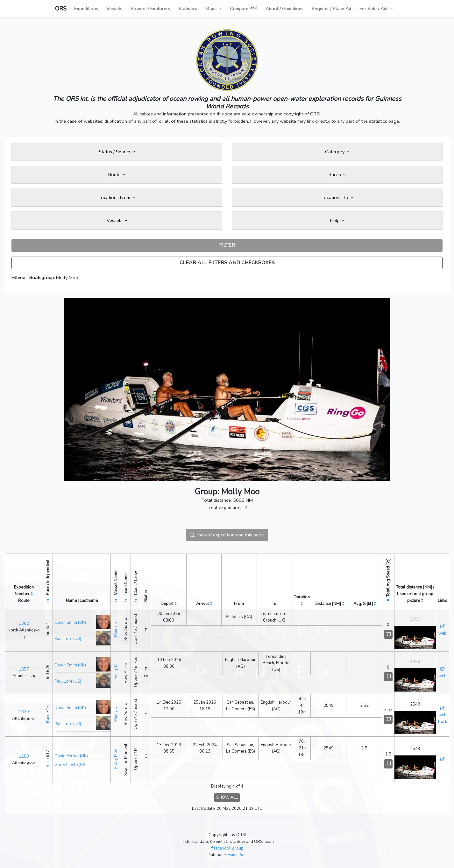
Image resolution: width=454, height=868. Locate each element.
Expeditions (86, 9)
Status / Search (117, 152)
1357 (24, 669)
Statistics (188, 9)
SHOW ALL (227, 797)
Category (337, 152)
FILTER (227, 245)
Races (337, 175)
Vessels (114, 9)
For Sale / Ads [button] (375, 9)
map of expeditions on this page (227, 535)
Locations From (117, 197)
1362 (24, 623)
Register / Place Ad (331, 9)
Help (337, 220)
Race (48, 718)
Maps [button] (212, 9)
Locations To (337, 197)
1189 (24, 756)
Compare (244, 8)
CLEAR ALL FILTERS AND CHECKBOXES (227, 263)
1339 (24, 712)
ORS (61, 9)
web (443, 633)
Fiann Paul (237, 855)
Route (117, 175)
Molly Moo (116, 759)
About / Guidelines (284, 9)
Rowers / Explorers (150, 9)
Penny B (116, 629)
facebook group (227, 848)
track (443, 722)
